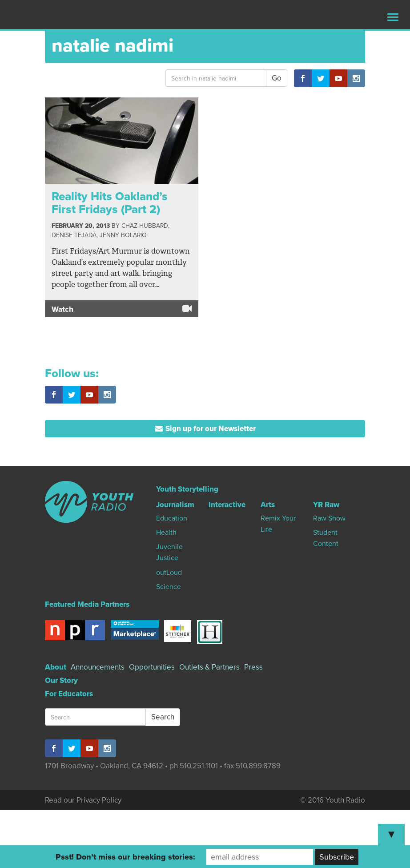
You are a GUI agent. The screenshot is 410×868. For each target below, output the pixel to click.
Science (169, 587)
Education (172, 518)
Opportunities (152, 667)
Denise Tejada (74, 235)
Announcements (98, 667)
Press (253, 667)
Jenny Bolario (123, 235)
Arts (268, 505)
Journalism (175, 505)
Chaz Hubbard (145, 226)
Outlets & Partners (209, 667)
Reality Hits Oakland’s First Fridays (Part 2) (110, 203)
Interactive (227, 505)
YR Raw (326, 505)
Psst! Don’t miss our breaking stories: (125, 857)
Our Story (61, 680)
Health (166, 533)
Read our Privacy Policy (83, 800)
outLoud (169, 573)
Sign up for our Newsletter (205, 429)
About (56, 667)
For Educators (69, 694)
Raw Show (329, 518)
